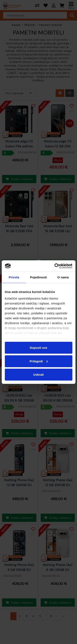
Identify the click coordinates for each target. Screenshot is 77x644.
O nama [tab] (63, 277)
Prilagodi (39, 361)
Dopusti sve (38, 348)
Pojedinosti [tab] (39, 277)
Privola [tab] (14, 277)
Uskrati (38, 375)
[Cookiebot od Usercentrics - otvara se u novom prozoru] (55, 266)
